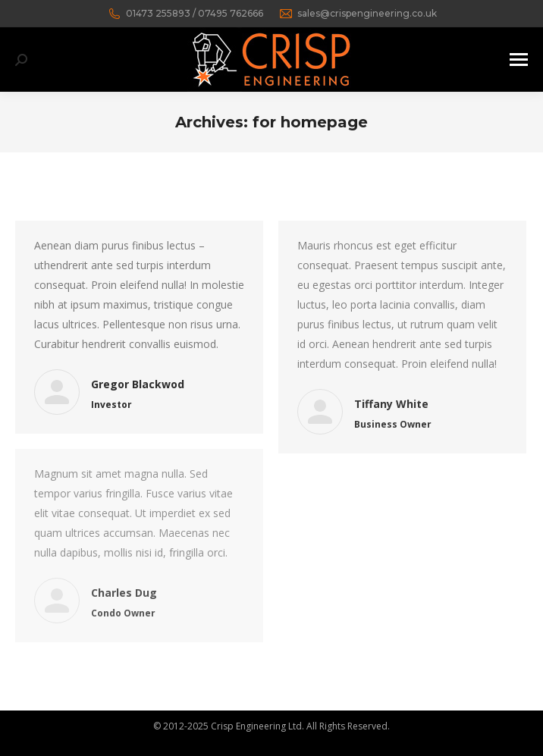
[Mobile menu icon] (519, 60)
